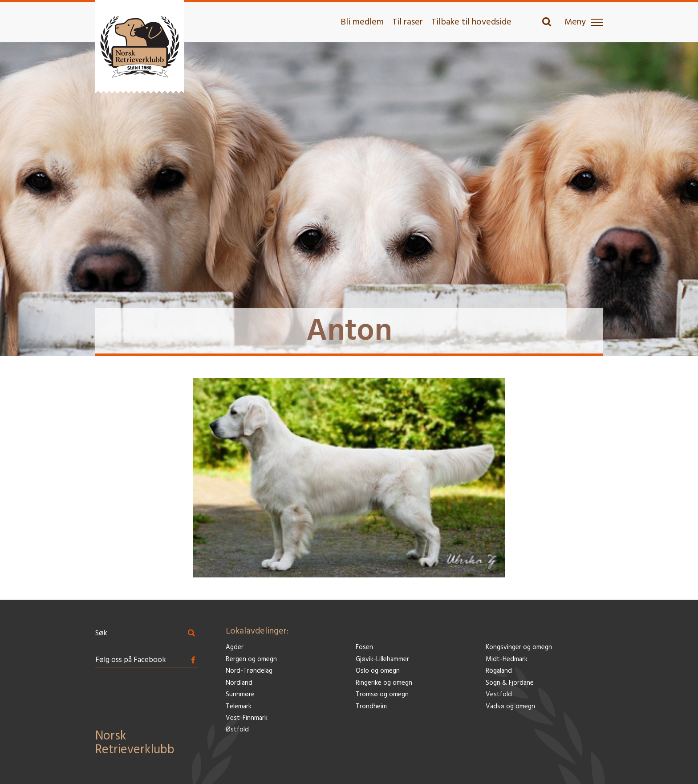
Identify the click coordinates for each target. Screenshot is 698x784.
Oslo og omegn (378, 671)
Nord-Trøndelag (249, 671)
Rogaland (499, 671)
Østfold (237, 730)
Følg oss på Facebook (131, 660)
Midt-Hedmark (507, 660)
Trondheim (371, 707)
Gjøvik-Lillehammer (382, 660)
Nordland (239, 683)
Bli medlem (362, 22)
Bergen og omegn (251, 660)
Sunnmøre (240, 695)
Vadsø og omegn (510, 707)
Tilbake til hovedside (471, 22)
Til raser (408, 22)
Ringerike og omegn (384, 683)
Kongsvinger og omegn (519, 648)
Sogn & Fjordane (510, 683)
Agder (235, 648)
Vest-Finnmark (247, 718)
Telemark (239, 707)
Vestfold (499, 695)
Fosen (364, 648)
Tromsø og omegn (382, 695)
